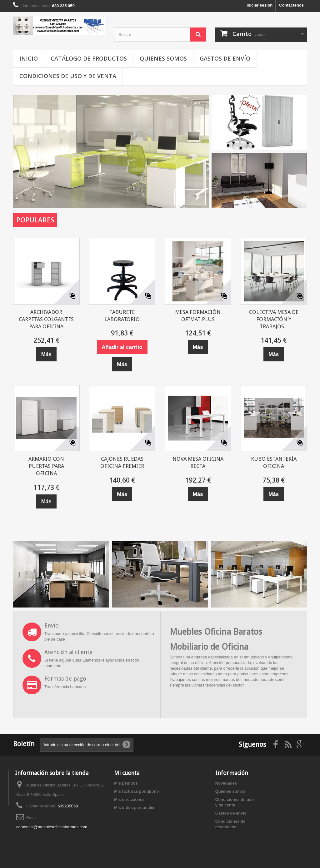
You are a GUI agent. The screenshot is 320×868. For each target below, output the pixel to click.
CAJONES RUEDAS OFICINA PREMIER (122, 462)
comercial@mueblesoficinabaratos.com (52, 827)
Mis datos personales (135, 808)
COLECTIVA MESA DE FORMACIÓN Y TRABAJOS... (274, 319)
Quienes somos (163, 58)
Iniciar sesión (260, 5)
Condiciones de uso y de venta (68, 76)
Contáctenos (291, 5)
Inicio (29, 58)
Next (198, 197)
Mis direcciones (129, 799)
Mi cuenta (127, 773)
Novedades (226, 783)
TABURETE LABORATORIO (122, 316)
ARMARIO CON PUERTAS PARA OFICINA (46, 466)
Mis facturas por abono (136, 791)
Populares (35, 220)
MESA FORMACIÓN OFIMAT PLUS (198, 316)
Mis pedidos (126, 783)
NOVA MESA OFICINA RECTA (198, 462)
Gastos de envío (225, 58)
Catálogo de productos (89, 58)
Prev (182, 197)
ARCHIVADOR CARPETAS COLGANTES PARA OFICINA (46, 319)
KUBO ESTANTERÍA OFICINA (274, 462)
